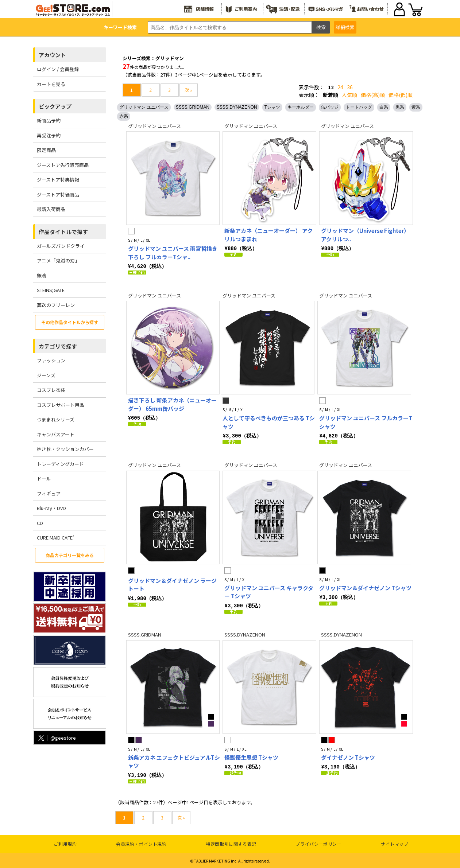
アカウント (52, 55)
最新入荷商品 (51, 209)
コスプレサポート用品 (61, 405)
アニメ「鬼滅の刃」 (58, 260)
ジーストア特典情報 (58, 180)
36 (350, 87)
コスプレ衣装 (51, 390)
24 (340, 87)
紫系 (416, 107)
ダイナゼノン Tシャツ (348, 756)
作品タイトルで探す (63, 232)
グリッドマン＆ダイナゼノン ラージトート (172, 584)
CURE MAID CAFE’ (55, 538)
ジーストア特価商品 (58, 194)
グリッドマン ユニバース (144, 107)
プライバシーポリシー (318, 842)
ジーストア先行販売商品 (63, 165)
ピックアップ (55, 106)
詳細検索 (345, 27)
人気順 (349, 95)
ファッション (51, 360)
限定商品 (46, 150)
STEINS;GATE (51, 290)
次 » (188, 90)
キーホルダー (301, 107)
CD (40, 523)
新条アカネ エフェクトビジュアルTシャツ (174, 760)
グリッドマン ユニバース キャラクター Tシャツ (269, 591)
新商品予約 (49, 120)
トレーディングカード (60, 464)
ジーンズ (46, 375)
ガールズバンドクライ (61, 246)
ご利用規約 (65, 842)
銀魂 (42, 275)
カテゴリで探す (58, 346)
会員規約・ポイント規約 (141, 842)
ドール (44, 478)
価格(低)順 (401, 95)
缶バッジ (330, 107)
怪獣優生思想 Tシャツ (251, 756)
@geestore (56, 738)
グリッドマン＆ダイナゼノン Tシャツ (365, 587)
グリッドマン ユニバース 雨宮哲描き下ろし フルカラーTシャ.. (173, 253)
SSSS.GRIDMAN (193, 107)
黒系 (400, 107)
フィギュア (49, 493)
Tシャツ (272, 107)
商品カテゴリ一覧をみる (70, 555)
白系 (384, 107)
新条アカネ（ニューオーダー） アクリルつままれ (268, 235)
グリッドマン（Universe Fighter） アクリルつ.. (365, 235)
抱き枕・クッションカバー (65, 449)
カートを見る (51, 84)
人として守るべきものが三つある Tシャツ (269, 422)
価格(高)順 (373, 95)
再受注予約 (49, 135)
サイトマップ (395, 842)
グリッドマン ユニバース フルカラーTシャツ (366, 422)
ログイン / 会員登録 (58, 69)
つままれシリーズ (56, 419)
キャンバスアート (56, 434)
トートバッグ (359, 107)
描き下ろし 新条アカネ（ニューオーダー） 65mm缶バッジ (172, 404)
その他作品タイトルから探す (70, 322)
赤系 (124, 116)
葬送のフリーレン (56, 305)
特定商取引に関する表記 (231, 842)
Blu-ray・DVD (51, 508)
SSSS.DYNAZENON (237, 107)
